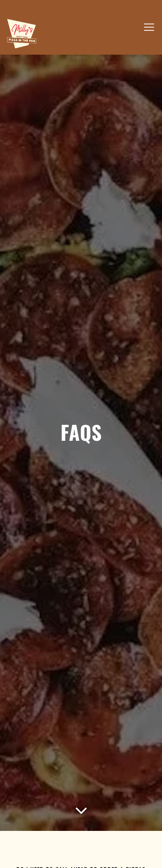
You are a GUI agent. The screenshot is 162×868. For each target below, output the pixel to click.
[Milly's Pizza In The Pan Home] (22, 33)
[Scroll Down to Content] (81, 808)
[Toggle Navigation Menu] (149, 28)
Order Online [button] (81, 855)
